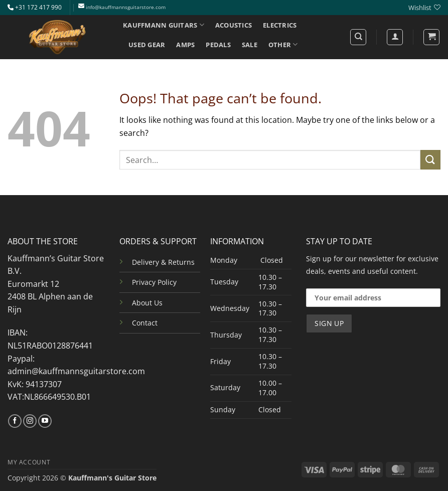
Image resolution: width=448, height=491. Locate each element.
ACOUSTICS (234, 25)
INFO (188, 64)
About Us (147, 303)
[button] (431, 37)
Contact (145, 323)
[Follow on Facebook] (15, 421)
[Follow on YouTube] (45, 421)
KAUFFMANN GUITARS (164, 25)
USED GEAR (147, 45)
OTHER (283, 44)
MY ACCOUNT (29, 462)
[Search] (358, 37)
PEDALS (218, 45)
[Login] (395, 37)
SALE (250, 45)
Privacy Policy (154, 282)
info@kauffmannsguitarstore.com (126, 7)
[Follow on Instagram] (30, 421)
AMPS (185, 45)
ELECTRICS (280, 25)
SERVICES (147, 64)
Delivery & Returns (163, 262)
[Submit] (430, 160)
